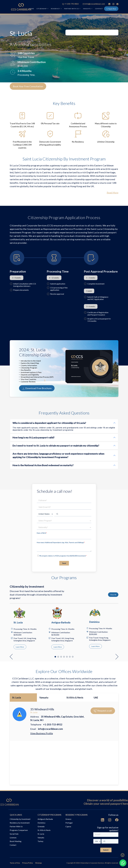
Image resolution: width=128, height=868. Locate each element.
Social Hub (14, 834)
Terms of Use (15, 863)
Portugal (69, 823)
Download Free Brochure (37, 388)
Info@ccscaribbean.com (94, 4)
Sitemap (38, 863)
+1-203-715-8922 (70, 4)
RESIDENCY (55, 9)
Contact (99, 9)
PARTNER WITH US (71, 9)
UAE (96, 697)
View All (113, 595)
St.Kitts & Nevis (75, 697)
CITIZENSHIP (42, 9)
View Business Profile (42, 733)
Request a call (103, 711)
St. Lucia (17, 697)
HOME (32, 9)
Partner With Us (16, 826)
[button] (11, 657)
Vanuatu (44, 697)
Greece (68, 819)
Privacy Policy (28, 863)
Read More (113, 192)
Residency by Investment (20, 823)
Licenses (13, 838)
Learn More (20, 647)
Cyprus (68, 826)
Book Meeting (16, 841)
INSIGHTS (87, 9)
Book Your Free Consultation (28, 86)
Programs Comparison (19, 830)
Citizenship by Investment (20, 819)
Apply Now (111, 9)
